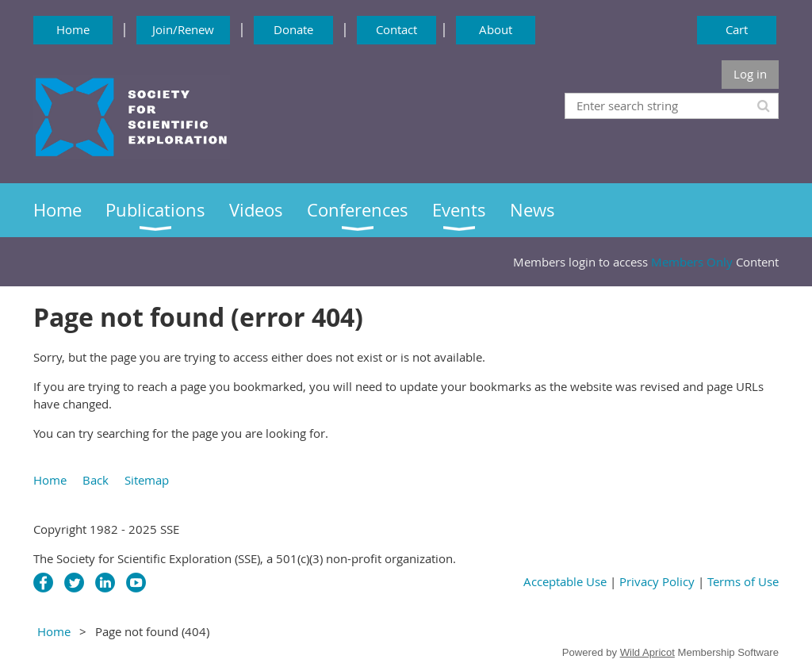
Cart (737, 29)
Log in (750, 74)
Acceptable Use (567, 581)
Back (96, 480)
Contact (396, 29)
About (496, 29)
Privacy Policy (657, 581)
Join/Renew (183, 29)
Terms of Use (743, 581)
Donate (293, 29)
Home (73, 29)
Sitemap (147, 480)
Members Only (692, 262)
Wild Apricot (647, 652)
